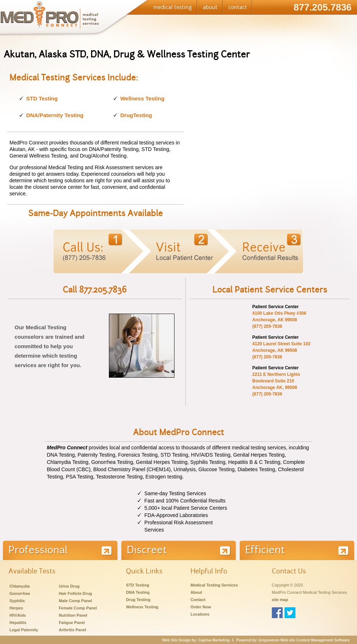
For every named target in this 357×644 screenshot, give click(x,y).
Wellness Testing (142, 98)
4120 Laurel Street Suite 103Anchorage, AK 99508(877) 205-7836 (281, 350)
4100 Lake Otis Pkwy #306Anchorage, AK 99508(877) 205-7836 (279, 320)
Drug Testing (138, 600)
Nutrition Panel (73, 615)
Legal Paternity (24, 630)
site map (280, 600)
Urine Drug (69, 586)
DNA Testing (138, 592)
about (210, 7)
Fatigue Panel (72, 623)
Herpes (16, 608)
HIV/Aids (18, 615)
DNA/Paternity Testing (55, 115)
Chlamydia (20, 586)
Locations (200, 614)
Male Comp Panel (75, 601)
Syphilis (17, 601)
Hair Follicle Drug (75, 593)
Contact (198, 600)
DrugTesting (136, 115)
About (196, 592)
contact (238, 7)
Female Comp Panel (78, 608)
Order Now (201, 607)
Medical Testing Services (214, 585)
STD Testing (42, 98)
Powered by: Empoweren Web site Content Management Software (293, 640)
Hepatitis (18, 623)
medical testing (173, 7)
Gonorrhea (20, 593)
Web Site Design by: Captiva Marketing (196, 640)
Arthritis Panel (72, 630)
